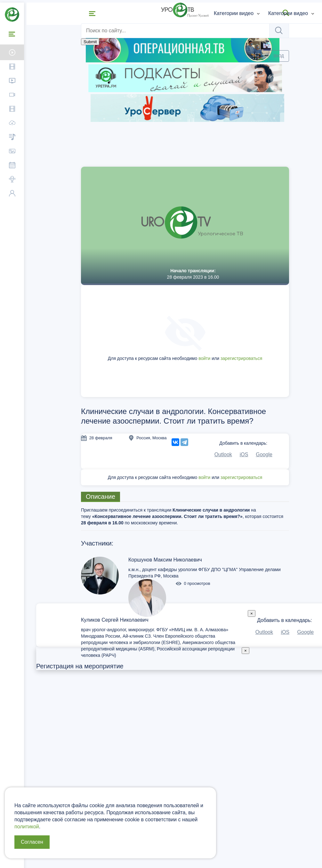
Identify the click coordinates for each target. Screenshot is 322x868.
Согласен (32, 842)
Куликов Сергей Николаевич (113, 620)
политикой (27, 827)
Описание (99, 497)
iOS (242, 454)
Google (263, 454)
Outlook (222, 454)
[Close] (250, 613)
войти (203, 358)
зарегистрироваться (240, 358)
